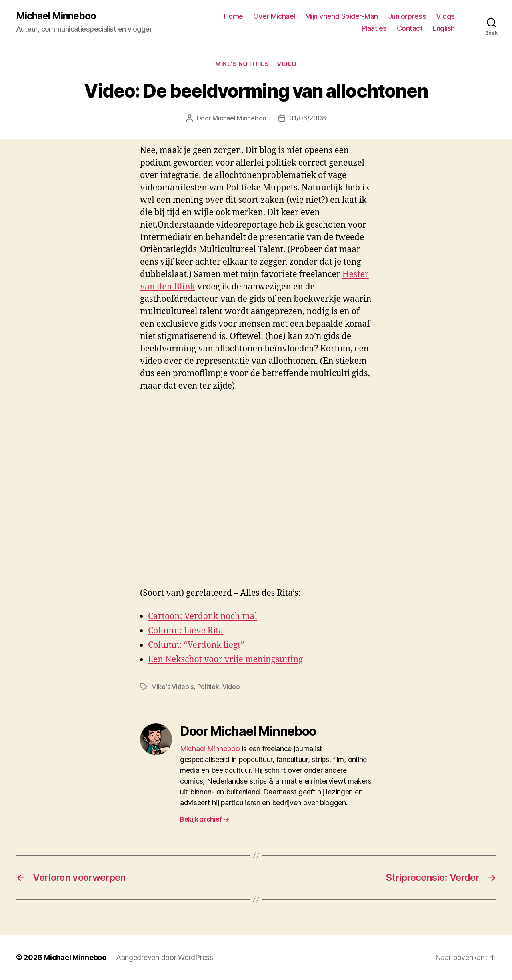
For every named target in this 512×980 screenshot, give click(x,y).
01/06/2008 (307, 118)
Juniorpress (407, 16)
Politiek (208, 687)
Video (287, 64)
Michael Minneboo (56, 16)
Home (234, 16)
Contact (410, 28)
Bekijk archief (205, 819)
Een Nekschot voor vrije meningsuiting (225, 660)
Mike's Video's (172, 687)
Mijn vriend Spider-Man (342, 16)
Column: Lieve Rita (186, 631)
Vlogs (445, 16)
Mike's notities (242, 64)
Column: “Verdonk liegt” (196, 645)
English (444, 28)
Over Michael (274, 16)
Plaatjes (374, 28)
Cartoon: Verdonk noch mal (203, 616)
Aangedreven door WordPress (165, 957)
